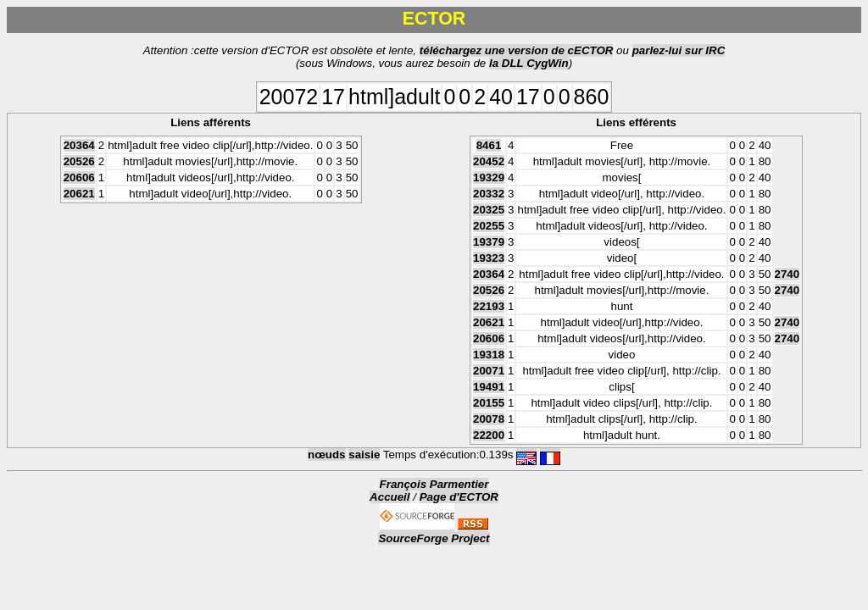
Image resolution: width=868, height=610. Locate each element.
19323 (489, 258)
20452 (489, 161)
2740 (787, 274)
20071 (489, 371)
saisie (364, 455)
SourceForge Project (434, 538)
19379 (489, 242)
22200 (489, 435)
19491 (489, 387)
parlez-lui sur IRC (679, 50)
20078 (489, 419)
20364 (79, 145)
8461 (489, 145)
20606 (79, 177)
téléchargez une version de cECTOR (517, 50)
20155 (489, 403)
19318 (489, 355)
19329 (489, 177)
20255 (489, 226)
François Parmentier (434, 484)
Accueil (389, 497)
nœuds (326, 455)
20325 (489, 210)
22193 (489, 306)
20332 (489, 194)
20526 (79, 161)
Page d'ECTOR (459, 497)
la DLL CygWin (529, 63)
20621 (79, 194)
